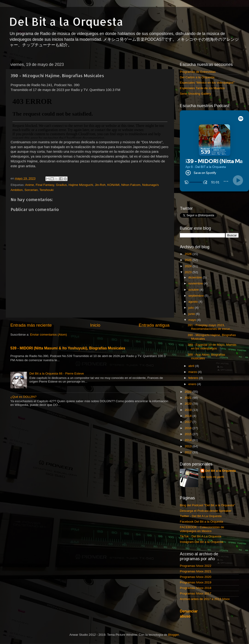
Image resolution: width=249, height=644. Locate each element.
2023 (189, 272)
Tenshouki (46, 190)
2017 (189, 422)
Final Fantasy (45, 185)
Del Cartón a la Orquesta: (197, 77)
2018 (189, 416)
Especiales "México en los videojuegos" (207, 83)
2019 (189, 410)
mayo (193, 320)
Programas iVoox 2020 (196, 577)
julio (192, 308)
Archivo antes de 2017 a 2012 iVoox (205, 599)
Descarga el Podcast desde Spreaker (206, 511)
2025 (189, 260)
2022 (189, 392)
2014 (189, 440)
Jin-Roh (100, 185)
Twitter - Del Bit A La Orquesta (201, 516)
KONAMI (113, 185)
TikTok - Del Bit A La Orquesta (201, 536)
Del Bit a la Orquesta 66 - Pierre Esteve (56, 373)
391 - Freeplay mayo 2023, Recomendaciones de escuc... (210, 327)
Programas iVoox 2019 (196, 582)
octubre (194, 290)
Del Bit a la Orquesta (66, 21)
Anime (30, 185)
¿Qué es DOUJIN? (23, 397)
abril (192, 366)
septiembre (197, 296)
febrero (194, 378)
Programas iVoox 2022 (196, 566)
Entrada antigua (154, 325)
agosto (193, 302)
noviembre (196, 283)
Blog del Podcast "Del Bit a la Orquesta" (207, 505)
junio (192, 314)
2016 (189, 428)
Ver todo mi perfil (212, 477)
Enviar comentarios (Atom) (49, 335)
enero (193, 384)
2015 (189, 434)
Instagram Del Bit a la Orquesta (202, 542)
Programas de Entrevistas (198, 72)
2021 (189, 398)
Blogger (173, 635)
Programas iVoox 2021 (196, 571)
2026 (189, 254)
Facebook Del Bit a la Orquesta (202, 522)
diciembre (196, 277)
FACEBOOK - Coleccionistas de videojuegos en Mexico (202, 529)
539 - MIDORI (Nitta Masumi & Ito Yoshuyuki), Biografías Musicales (68, 348)
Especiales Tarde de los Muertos (202, 88)
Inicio (95, 325)
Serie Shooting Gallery (195, 94)
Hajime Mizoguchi (81, 185)
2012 (189, 452)
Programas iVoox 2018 (196, 588)
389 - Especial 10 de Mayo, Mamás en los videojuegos (212, 347)
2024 (189, 266)
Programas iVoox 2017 (196, 593)
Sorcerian (31, 190)
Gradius (61, 185)
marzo (193, 372)
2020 (189, 404)
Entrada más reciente (31, 325)
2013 (189, 446)
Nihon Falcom (131, 185)
